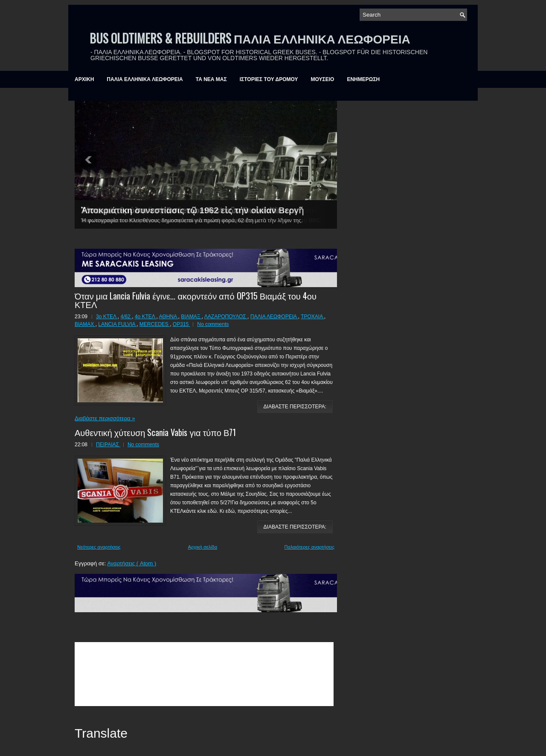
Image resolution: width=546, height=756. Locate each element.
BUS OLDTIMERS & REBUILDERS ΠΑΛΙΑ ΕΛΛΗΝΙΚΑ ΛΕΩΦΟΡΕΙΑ (250, 38)
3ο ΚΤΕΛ (107, 317)
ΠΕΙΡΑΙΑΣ (108, 445)
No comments (213, 324)
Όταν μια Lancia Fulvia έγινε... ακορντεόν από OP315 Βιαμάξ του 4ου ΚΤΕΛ (196, 300)
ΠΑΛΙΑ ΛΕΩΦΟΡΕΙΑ (274, 317)
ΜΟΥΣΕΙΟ (323, 79)
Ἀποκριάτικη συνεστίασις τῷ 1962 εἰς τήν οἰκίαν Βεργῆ (192, 210)
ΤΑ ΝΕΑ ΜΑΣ (211, 79)
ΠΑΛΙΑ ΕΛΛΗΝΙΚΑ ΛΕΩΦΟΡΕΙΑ (145, 79)
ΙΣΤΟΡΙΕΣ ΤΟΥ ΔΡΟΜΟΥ (269, 79)
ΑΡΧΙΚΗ (84, 79)
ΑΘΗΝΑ (169, 317)
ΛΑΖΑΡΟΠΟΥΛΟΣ (226, 317)
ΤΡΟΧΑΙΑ (312, 317)
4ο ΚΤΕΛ (146, 317)
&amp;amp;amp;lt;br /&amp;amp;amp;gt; (204, 674)
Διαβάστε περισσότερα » (105, 418)
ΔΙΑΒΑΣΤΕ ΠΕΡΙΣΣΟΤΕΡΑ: (295, 407)
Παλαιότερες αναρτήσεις (309, 547)
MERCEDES (155, 324)
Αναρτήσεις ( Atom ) (132, 563)
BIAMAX (85, 324)
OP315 (182, 324)
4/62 (126, 317)
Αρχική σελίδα (202, 547)
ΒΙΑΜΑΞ (191, 317)
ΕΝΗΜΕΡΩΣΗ (363, 79)
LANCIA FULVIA (117, 324)
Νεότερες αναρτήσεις (99, 547)
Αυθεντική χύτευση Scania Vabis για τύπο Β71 (155, 432)
